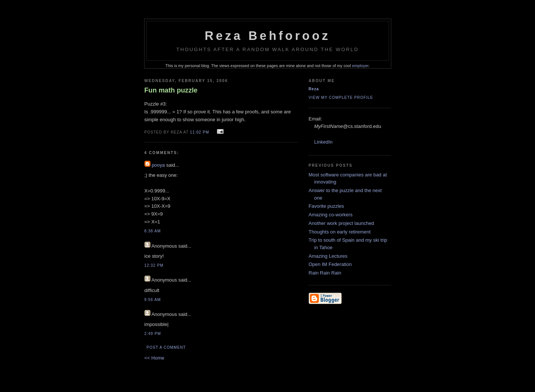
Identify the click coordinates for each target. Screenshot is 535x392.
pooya (158, 165)
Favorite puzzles (326, 206)
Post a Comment (166, 347)
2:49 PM (153, 334)
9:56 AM (153, 300)
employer (360, 66)
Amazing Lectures (328, 256)
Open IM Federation (330, 264)
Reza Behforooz (267, 36)
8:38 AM (153, 231)
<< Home (154, 358)
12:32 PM (154, 265)
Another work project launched (342, 223)
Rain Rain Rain (325, 273)
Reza (314, 89)
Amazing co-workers (331, 215)
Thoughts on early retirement (340, 232)
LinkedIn (324, 142)
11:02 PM (200, 132)
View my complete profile (341, 98)
